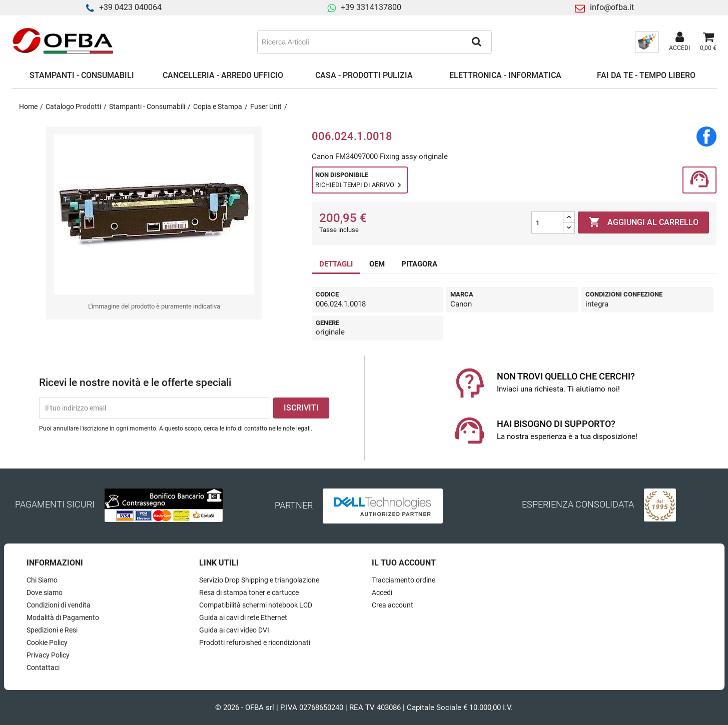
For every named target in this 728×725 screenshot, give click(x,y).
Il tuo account (404, 563)
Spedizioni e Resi (52, 630)
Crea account (393, 605)
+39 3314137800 (371, 7)
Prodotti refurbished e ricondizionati (255, 642)
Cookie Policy (47, 642)
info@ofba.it (612, 7)
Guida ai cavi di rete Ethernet (243, 617)
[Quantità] (547, 222)
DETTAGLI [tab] (336, 264)
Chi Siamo (42, 580)
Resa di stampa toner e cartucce (249, 592)
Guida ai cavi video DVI (234, 630)
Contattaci (43, 667)
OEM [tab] (377, 264)
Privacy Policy (48, 655)
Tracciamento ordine (404, 580)
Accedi (382, 592)
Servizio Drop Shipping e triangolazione (259, 580)
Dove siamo (45, 592)
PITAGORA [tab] (419, 264)
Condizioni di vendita (59, 605)
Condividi (706, 136)
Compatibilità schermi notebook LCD (256, 605)
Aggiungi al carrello (643, 222)
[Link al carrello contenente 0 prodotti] (708, 42)
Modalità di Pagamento (63, 617)
